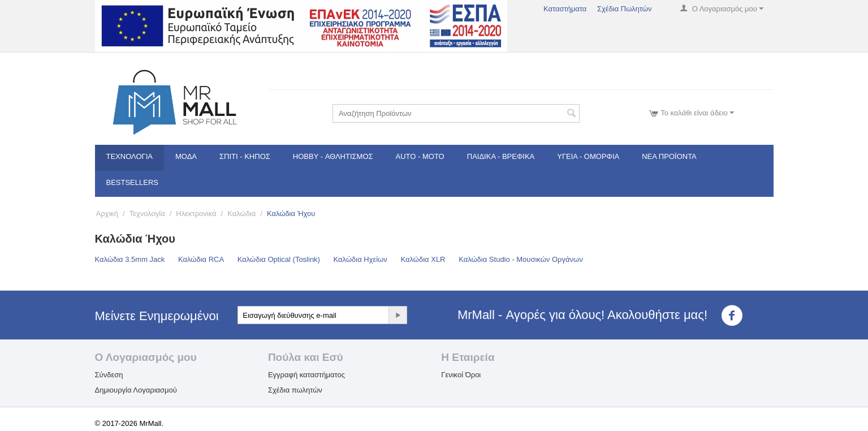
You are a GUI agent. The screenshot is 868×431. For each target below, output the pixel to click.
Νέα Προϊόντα (669, 156)
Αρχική (107, 214)
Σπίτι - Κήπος (245, 156)
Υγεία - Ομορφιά (588, 156)
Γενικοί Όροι (461, 375)
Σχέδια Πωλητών (625, 9)
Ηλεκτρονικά (196, 214)
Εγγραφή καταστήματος (306, 375)
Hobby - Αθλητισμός (333, 156)
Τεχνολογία (130, 156)
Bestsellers (133, 182)
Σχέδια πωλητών (295, 390)
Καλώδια (241, 214)
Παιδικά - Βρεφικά (501, 156)
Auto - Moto (420, 156)
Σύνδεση (109, 375)
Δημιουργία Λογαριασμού (136, 390)
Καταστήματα (565, 9)
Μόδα (186, 156)
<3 (739, 316)
